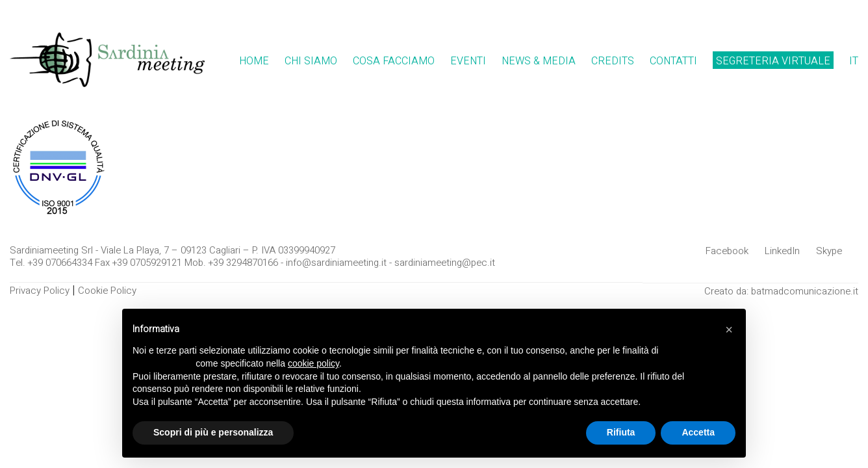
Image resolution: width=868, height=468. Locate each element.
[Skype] (829, 251)
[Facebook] (727, 251)
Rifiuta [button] (621, 432)
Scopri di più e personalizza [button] (213, 432)
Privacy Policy (40, 291)
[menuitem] (854, 61)
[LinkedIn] (782, 251)
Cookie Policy (107, 291)
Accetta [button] (698, 432)
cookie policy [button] (313, 363)
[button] (729, 330)
